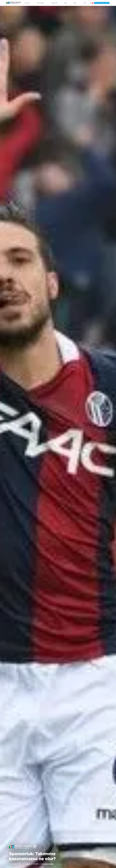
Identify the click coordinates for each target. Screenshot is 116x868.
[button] (93, 3)
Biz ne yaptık (41, 3)
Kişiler (75, 3)
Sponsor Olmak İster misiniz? (102, 3)
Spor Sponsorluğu (48, 864)
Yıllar (85, 3)
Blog (65, 3)
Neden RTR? (54, 3)
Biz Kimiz (27, 3)
